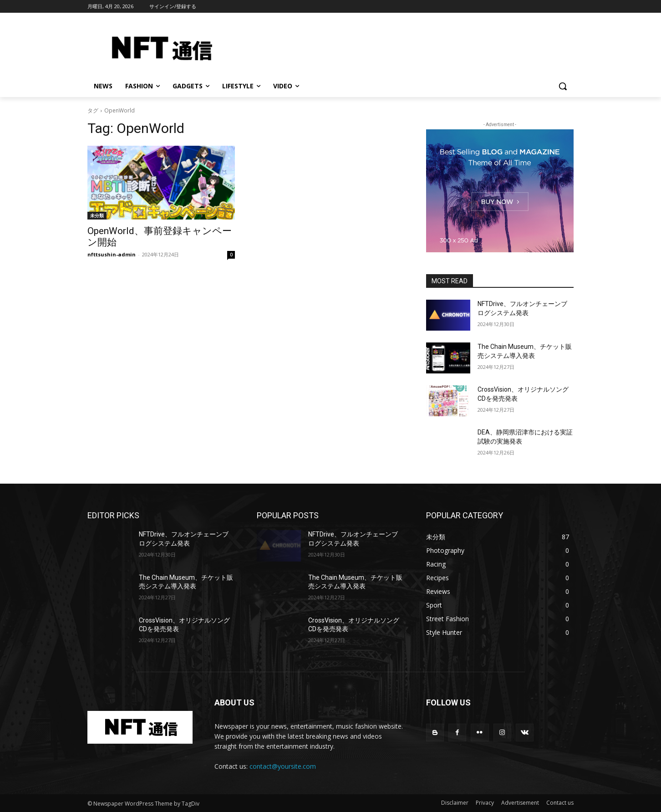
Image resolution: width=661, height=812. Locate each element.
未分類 (97, 215)
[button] (563, 86)
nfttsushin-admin (112, 254)
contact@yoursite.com (283, 766)
